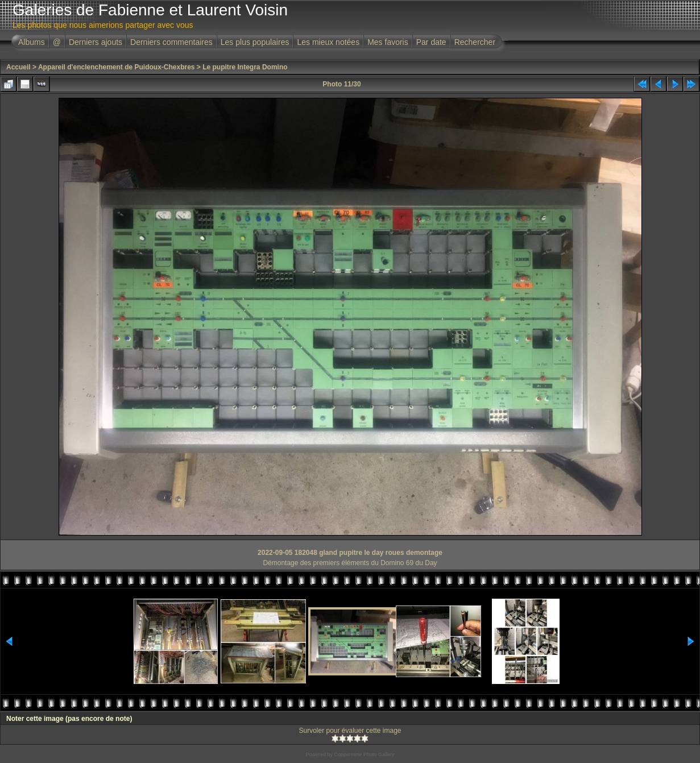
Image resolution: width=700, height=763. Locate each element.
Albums (32, 42)
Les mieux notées (328, 42)
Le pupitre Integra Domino (245, 67)
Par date (431, 42)
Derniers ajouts (96, 42)
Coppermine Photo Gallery (364, 754)
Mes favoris (388, 42)
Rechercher (475, 42)
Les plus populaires (255, 42)
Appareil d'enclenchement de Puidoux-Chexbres (117, 67)
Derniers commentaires (171, 42)
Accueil (18, 67)
